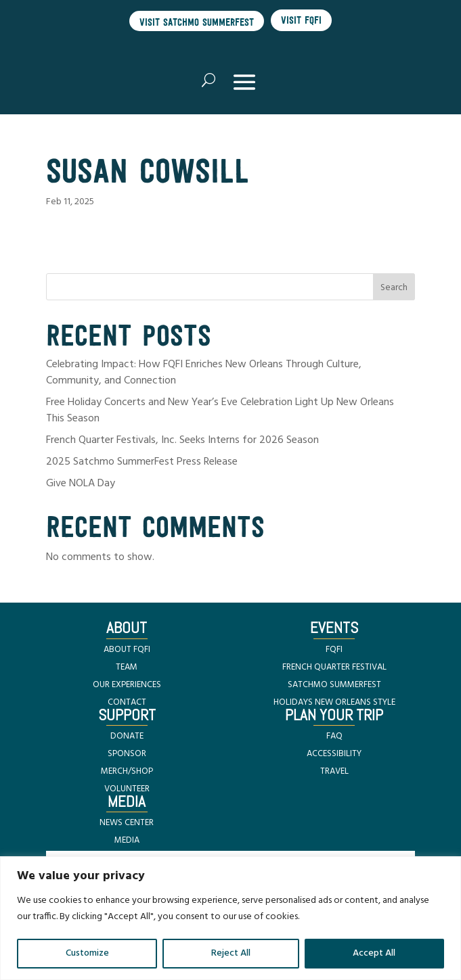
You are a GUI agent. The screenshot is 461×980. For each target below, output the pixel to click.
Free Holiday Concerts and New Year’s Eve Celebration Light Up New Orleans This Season (220, 411)
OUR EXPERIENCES (127, 685)
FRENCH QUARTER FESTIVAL (334, 667)
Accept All (374, 953)
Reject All (231, 953)
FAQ (334, 736)
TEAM (127, 667)
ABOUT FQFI (127, 650)
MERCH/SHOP (127, 771)
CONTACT (127, 702)
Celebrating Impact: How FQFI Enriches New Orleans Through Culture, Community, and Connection (204, 373)
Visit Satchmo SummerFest (197, 22)
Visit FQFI (301, 20)
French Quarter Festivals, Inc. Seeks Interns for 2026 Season (182, 440)
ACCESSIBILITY (334, 754)
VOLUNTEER (127, 789)
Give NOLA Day (81, 484)
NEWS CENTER (127, 823)
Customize (87, 953)
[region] (231, 918)
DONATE (127, 736)
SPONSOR (127, 754)
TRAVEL (334, 771)
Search (394, 288)
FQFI (334, 650)
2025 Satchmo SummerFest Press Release (142, 462)
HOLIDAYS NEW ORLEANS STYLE (334, 702)
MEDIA (127, 840)
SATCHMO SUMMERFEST (334, 685)
